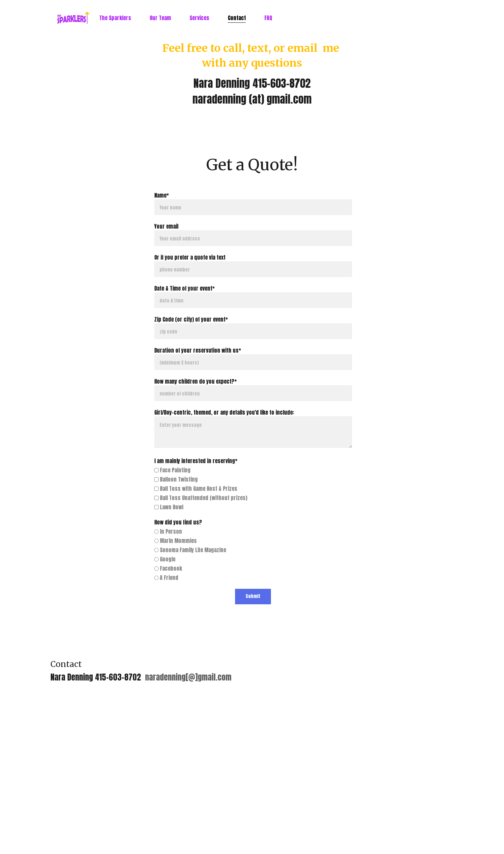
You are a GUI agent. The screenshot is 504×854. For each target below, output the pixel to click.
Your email (166, 226)
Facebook (168, 568)
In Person (168, 531)
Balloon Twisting (176, 479)
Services (199, 18)
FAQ (268, 18)
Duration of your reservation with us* (198, 350)
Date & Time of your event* (184, 288)
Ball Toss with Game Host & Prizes (196, 489)
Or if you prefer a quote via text (190, 257)
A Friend (166, 578)
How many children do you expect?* (195, 381)
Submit (253, 596)
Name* (162, 195)
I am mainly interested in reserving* (196, 461)
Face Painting (172, 470)
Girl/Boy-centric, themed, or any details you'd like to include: (224, 412)
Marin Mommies (176, 541)
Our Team (160, 18)
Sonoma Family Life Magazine (190, 550)
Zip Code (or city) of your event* (191, 319)
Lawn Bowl (169, 507)
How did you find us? (178, 522)
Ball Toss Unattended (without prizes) (201, 498)
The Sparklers (115, 18)
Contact (237, 18)
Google (165, 559)
